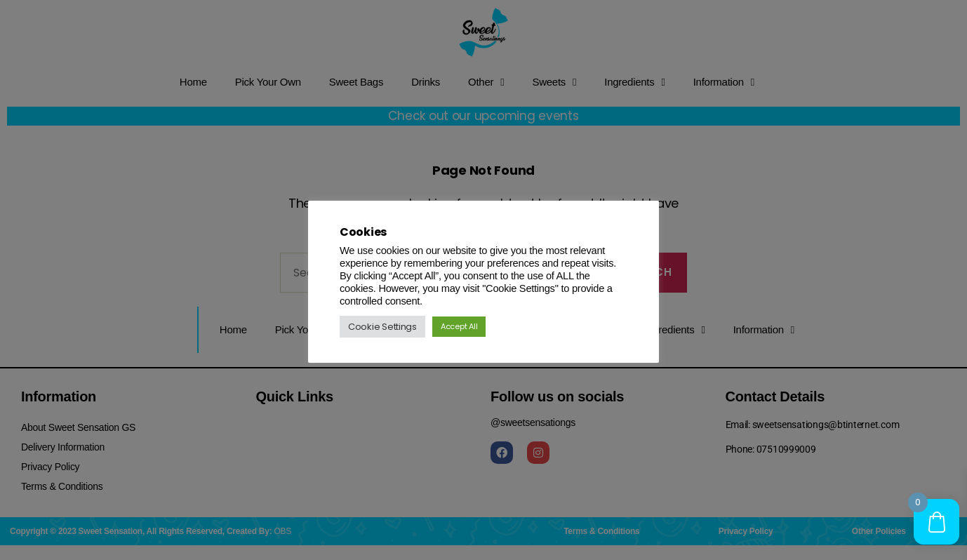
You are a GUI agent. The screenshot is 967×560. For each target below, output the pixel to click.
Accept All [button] (459, 326)
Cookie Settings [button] (382, 327)
